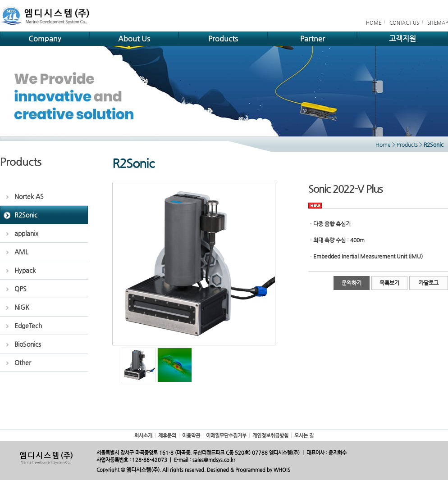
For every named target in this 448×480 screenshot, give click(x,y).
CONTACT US (404, 23)
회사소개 (143, 436)
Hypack (25, 270)
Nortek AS (29, 196)
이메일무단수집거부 (226, 436)
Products (223, 38)
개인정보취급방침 (270, 436)
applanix (26, 233)
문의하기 (352, 283)
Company (45, 38)
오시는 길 (304, 436)
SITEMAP (438, 23)
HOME (374, 23)
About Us (134, 38)
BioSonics (28, 344)
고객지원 (402, 38)
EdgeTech (28, 326)
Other (23, 362)
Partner (313, 38)
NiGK (22, 307)
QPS (21, 289)
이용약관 (191, 436)
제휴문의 (167, 436)
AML (21, 252)
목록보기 (389, 283)
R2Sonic (26, 215)
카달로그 (429, 283)
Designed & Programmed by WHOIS (249, 470)
